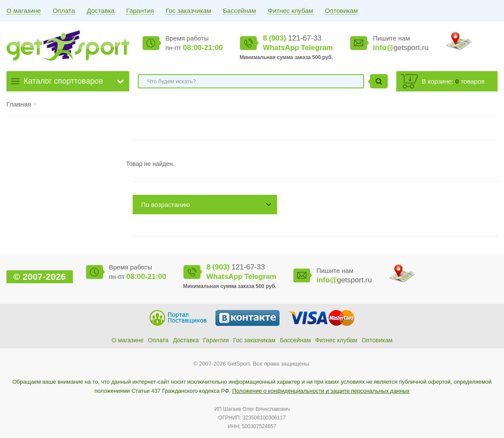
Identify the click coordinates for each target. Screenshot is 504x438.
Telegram (317, 48)
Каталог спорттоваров (63, 81)
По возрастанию (166, 205)
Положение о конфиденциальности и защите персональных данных (321, 391)
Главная (19, 104)
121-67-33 (292, 38)
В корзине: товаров (453, 81)
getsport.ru (401, 48)
